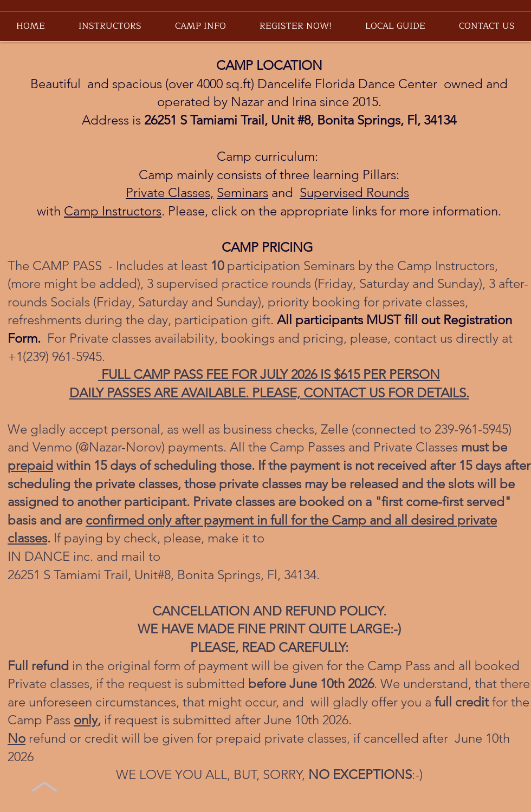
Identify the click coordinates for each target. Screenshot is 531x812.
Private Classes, (170, 192)
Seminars (242, 192)
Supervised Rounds (354, 192)
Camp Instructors (113, 211)
